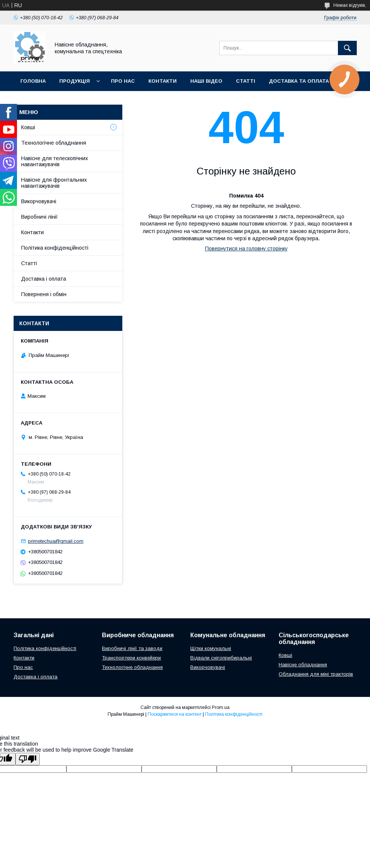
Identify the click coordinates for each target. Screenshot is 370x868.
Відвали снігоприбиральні (221, 658)
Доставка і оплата (44, 279)
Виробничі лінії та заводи (132, 648)
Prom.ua (221, 707)
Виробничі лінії (39, 217)
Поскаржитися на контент (175, 714)
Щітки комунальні (211, 648)
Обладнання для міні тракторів (316, 674)
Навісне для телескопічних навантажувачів (55, 161)
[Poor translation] (28, 759)
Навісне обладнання (303, 665)
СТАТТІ (246, 81)
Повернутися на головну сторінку (246, 249)
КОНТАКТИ (163, 81)
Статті (29, 263)
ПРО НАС (123, 81)
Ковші (28, 127)
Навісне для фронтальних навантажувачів (54, 183)
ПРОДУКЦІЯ (75, 81)
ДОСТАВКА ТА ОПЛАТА (299, 81)
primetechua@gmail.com (56, 541)
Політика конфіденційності (55, 248)
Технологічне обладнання (54, 143)
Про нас (23, 667)
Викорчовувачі (39, 201)
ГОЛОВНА (33, 81)
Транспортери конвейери (131, 658)
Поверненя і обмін (44, 294)
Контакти (32, 232)
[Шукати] (347, 48)
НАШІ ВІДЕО (206, 81)
